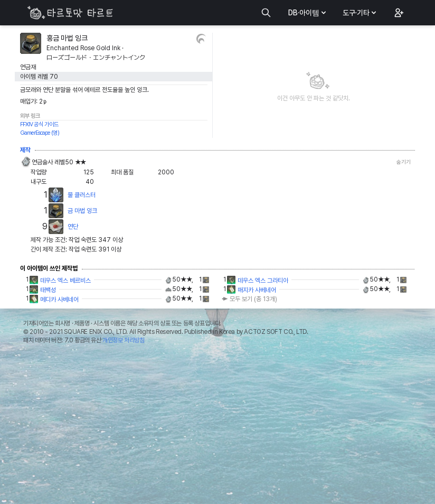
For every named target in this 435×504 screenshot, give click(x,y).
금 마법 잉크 (82, 211)
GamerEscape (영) (40, 133)
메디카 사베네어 (59, 300)
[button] (398, 13)
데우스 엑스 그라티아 (263, 281)
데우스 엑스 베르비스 (65, 281)
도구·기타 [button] (360, 13)
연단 (73, 227)
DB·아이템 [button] (308, 13)
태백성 (48, 290)
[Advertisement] (218, 427)
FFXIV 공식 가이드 (39, 124)
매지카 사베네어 (257, 290)
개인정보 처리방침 (123, 340)
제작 (25, 150)
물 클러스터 (82, 195)
